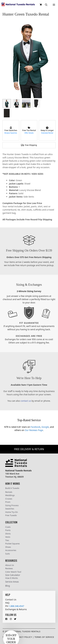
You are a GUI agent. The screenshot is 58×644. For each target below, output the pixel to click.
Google (45, 427)
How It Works (12, 578)
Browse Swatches (11, 133)
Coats (8, 527)
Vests (8, 537)
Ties (7, 540)
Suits (8, 554)
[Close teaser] (20, 624)
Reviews (9, 568)
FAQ (7, 603)
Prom (8, 502)
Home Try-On (12, 512)
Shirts (8, 534)
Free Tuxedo (11, 515)
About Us (10, 565)
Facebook (35, 427)
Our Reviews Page (34, 430)
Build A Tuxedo (12, 488)
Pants (8, 530)
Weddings (10, 495)
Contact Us (11, 600)
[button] (46, 5)
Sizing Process (12, 505)
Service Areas (12, 582)
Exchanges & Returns (16, 609)
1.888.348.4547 (16, 606)
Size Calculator (13, 575)
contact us (26, 401)
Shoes (8, 547)
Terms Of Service (44, 637)
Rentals (9, 492)
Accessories (11, 550)
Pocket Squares (12, 544)
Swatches (10, 509)
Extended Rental (47, 133)
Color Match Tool (13, 572)
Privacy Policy (24, 637)
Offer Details (29, 133)
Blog (8, 586)
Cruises (9, 499)
